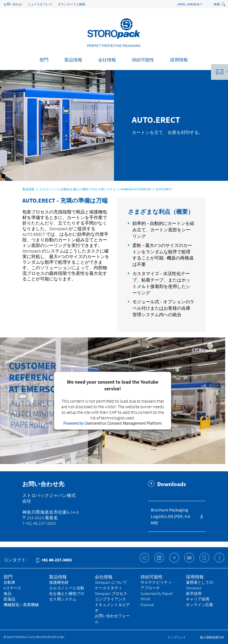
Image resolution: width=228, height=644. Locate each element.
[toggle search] (224, 5)
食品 (8, 593)
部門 (44, 60)
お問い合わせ (13, 4)
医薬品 (9, 599)
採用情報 (179, 60)
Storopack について (111, 582)
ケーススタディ (108, 588)
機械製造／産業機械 (21, 605)
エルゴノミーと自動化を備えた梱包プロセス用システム (67, 593)
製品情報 (73, 60)
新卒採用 (194, 593)
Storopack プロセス (111, 593)
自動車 (9, 582)
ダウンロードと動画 (71, 4)
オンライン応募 (200, 605)
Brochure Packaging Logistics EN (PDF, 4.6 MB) (170, 516)
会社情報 (107, 60)
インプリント (177, 637)
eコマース (12, 588)
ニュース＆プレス (40, 4)
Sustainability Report (157, 593)
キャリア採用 (198, 599)
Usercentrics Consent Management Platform (123, 423)
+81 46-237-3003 (54, 560)
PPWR (145, 599)
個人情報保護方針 (212, 637)
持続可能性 (143, 60)
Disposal (147, 605)
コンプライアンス (110, 599)
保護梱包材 (59, 582)
